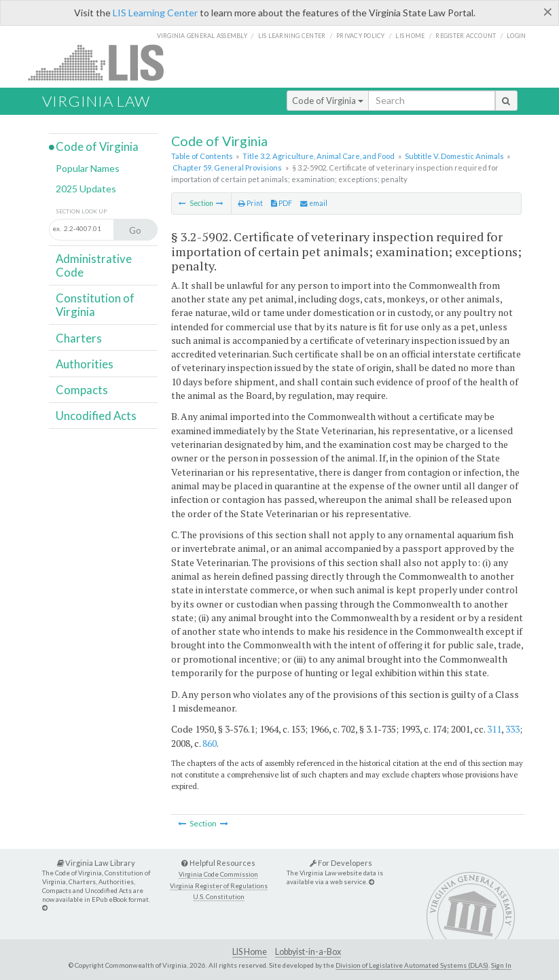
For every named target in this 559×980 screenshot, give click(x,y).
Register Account (466, 36)
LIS (104, 62)
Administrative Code (94, 265)
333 (512, 729)
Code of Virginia (328, 101)
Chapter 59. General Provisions (227, 168)
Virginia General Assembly (202, 36)
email (314, 203)
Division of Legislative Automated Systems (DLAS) (412, 965)
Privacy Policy (361, 36)
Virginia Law (96, 101)
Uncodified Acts (96, 416)
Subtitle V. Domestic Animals (454, 156)
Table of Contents (202, 156)
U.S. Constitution (219, 897)
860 (210, 743)
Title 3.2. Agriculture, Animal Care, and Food (319, 156)
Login (516, 36)
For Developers (341, 863)
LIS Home (250, 952)
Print (251, 203)
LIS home (410, 36)
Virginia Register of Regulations (219, 886)
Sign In (501, 965)
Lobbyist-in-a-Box (308, 952)
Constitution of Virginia (95, 305)
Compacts (82, 390)
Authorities (85, 364)
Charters (79, 338)
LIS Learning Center (155, 13)
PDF (282, 203)
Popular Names (88, 168)
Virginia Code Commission (218, 874)
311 (494, 729)
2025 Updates (86, 189)
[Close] (548, 12)
